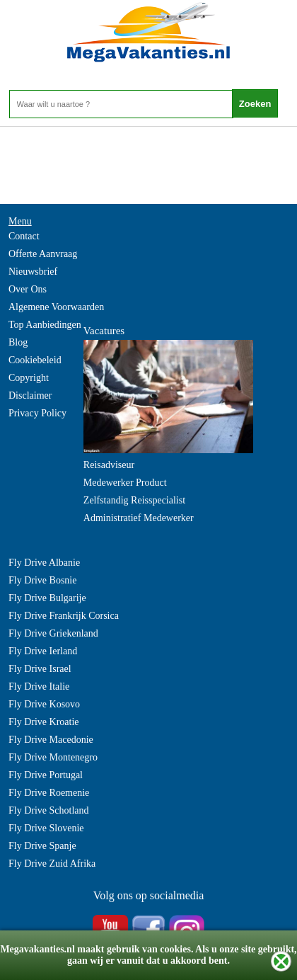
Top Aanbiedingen (45, 325)
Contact (24, 236)
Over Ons (28, 289)
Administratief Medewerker (139, 518)
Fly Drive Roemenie (49, 793)
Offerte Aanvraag (43, 254)
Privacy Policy (37, 413)
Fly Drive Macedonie (51, 740)
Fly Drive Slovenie (46, 828)
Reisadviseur (109, 465)
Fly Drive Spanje (42, 846)
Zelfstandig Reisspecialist (134, 500)
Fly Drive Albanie (44, 563)
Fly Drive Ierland (43, 651)
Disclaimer (30, 395)
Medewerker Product (125, 483)
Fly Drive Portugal (46, 775)
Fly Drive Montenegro (53, 757)
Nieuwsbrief (33, 272)
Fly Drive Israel (40, 669)
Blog (18, 342)
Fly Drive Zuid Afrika (52, 864)
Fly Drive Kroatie (44, 722)
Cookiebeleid (35, 360)
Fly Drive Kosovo (44, 704)
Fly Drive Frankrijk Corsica (64, 616)
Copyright (29, 378)
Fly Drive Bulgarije (47, 598)
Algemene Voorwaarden (56, 307)
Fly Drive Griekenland (53, 633)
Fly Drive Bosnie (42, 580)
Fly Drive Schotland (49, 810)
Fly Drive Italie (39, 686)
